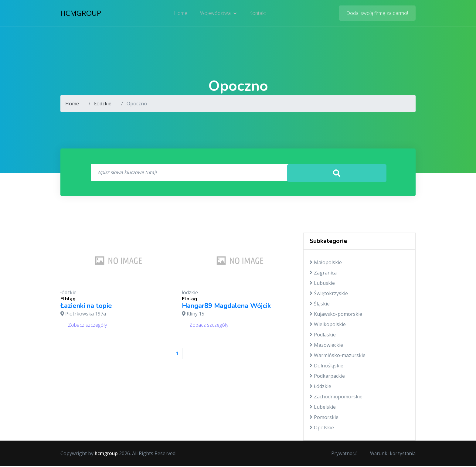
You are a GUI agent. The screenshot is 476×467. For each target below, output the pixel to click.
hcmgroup (81, 14)
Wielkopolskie (328, 325)
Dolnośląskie (326, 366)
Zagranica (323, 274)
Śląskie (320, 305)
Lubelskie (323, 408)
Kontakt (257, 14)
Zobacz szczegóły (87, 326)
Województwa (218, 14)
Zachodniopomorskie (336, 397)
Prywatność (342, 454)
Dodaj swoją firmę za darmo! (377, 14)
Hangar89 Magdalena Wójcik (226, 307)
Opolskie (322, 428)
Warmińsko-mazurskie (338, 356)
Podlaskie (323, 336)
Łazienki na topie (86, 307)
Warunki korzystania (392, 454)
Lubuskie (322, 284)
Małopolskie (326, 263)
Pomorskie (324, 418)
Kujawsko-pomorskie (336, 315)
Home (181, 14)
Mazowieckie (326, 346)
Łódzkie (103, 104)
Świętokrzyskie (329, 294)
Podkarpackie (327, 377)
